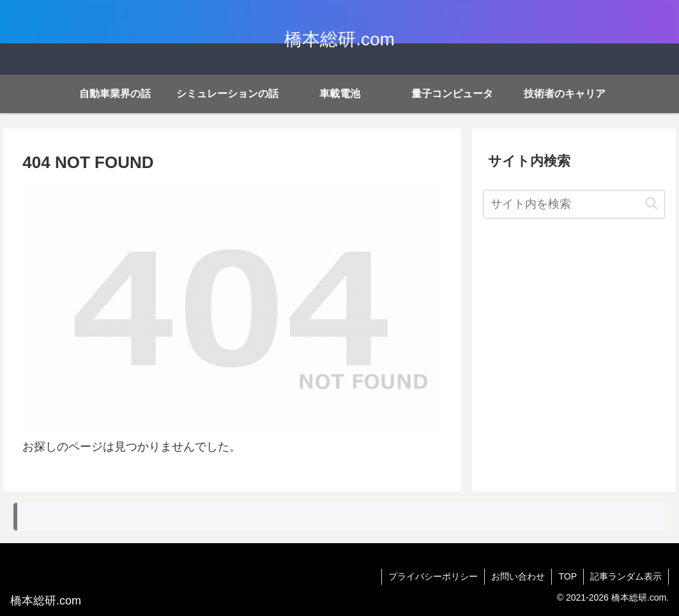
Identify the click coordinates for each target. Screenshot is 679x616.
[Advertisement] (574, 321)
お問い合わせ (518, 576)
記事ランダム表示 (626, 576)
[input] (574, 204)
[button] (652, 204)
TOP (568, 576)
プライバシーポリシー (433, 576)
